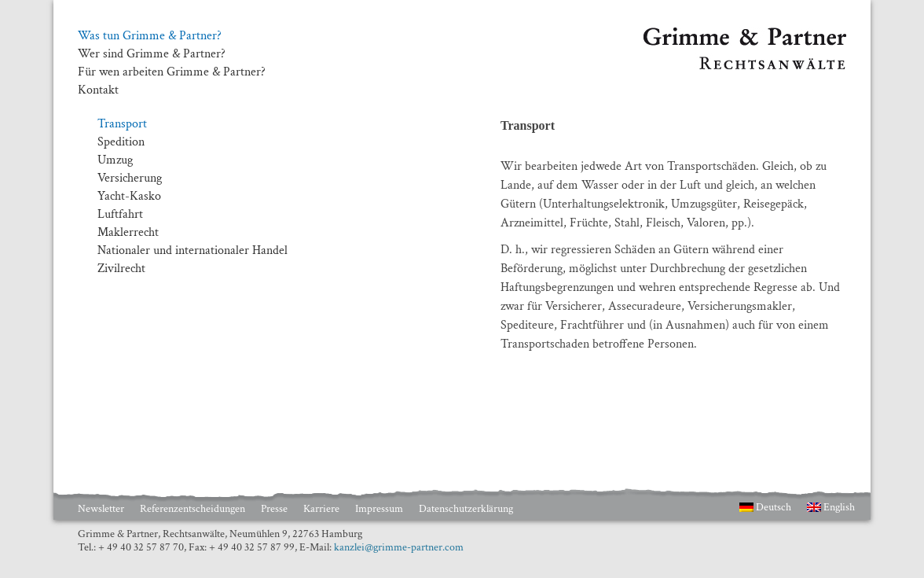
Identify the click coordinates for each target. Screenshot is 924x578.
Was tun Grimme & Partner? (150, 36)
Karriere (321, 509)
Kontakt (98, 90)
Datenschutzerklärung (466, 509)
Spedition (121, 142)
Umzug (115, 160)
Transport (122, 124)
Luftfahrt (120, 214)
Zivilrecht (121, 269)
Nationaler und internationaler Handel (192, 250)
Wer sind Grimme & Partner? (152, 54)
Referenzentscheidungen (192, 509)
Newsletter (101, 509)
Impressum (379, 509)
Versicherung (130, 178)
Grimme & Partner (691, 35)
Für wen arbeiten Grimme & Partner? (172, 72)
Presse (274, 509)
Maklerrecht (128, 232)
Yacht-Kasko (129, 196)
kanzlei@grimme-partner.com (399, 547)
